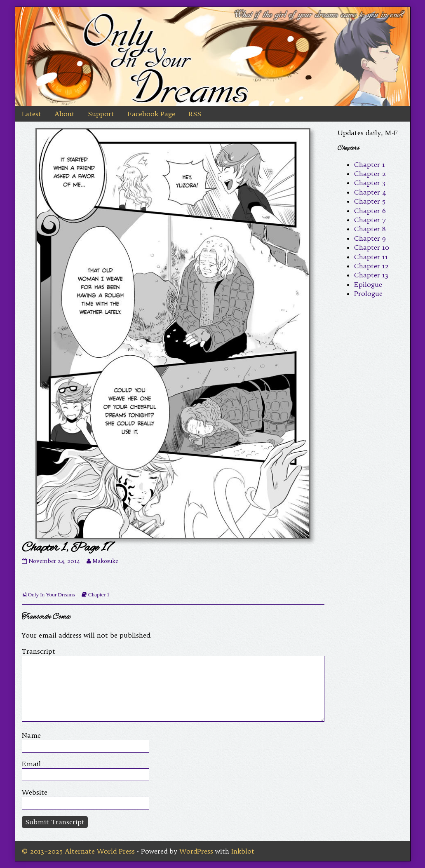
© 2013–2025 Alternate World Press (78, 851)
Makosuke (105, 561)
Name (31, 735)
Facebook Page (151, 114)
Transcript (39, 651)
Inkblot (243, 851)
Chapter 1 (99, 595)
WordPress (196, 851)
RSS (195, 114)
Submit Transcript (55, 822)
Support (101, 114)
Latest (32, 114)
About (65, 114)
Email (31, 764)
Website (35, 792)
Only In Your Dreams (52, 595)
